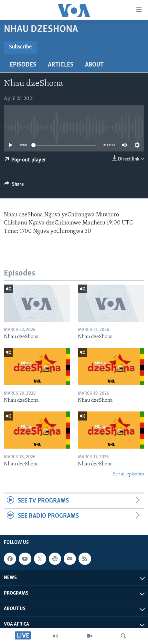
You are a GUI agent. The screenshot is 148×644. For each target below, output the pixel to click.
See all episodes (128, 474)
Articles (61, 65)
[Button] (14, 186)
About (94, 65)
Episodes (23, 65)
